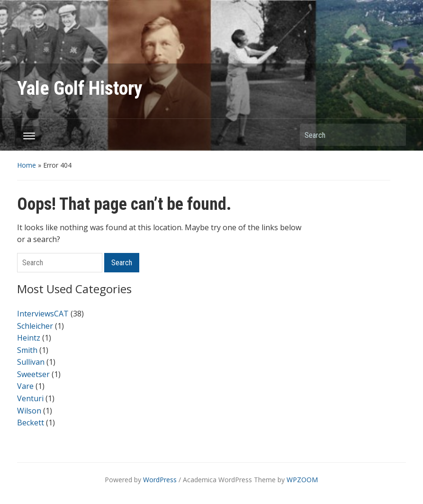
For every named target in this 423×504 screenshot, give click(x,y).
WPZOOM (302, 480)
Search (394, 135)
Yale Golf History (80, 88)
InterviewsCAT (43, 314)
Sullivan (31, 362)
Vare (25, 386)
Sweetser (33, 374)
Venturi (30, 398)
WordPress (160, 480)
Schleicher (35, 326)
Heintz (29, 338)
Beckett (31, 423)
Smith (27, 350)
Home (27, 165)
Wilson (29, 411)
